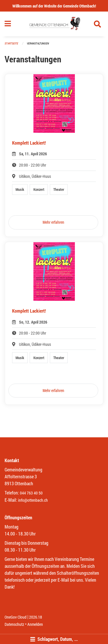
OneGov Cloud (16, 617)
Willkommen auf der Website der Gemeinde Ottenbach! (54, 6)
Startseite (11, 43)
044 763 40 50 (31, 493)
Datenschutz (14, 624)
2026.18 (36, 617)
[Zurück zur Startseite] (54, 24)
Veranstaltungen (38, 43)
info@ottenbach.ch (33, 500)
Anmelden (35, 624)
